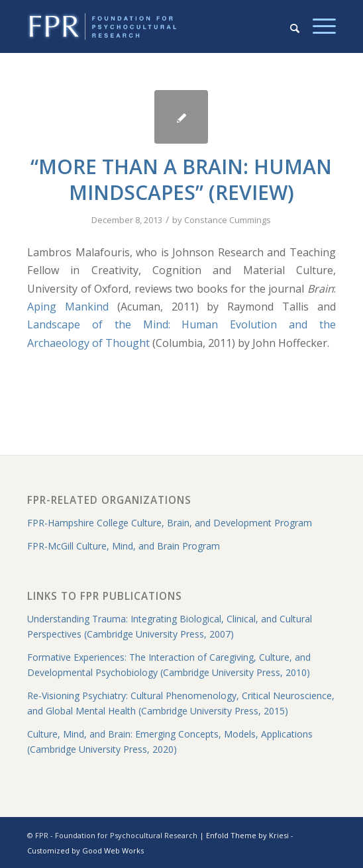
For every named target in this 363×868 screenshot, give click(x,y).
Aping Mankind (68, 307)
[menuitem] (288, 26)
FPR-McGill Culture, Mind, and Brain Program (124, 546)
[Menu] (318, 26)
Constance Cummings (228, 220)
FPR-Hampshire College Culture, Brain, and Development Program (170, 523)
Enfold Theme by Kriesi (247, 835)
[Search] (288, 26)
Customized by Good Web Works (85, 850)
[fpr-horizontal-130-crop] (151, 26)
